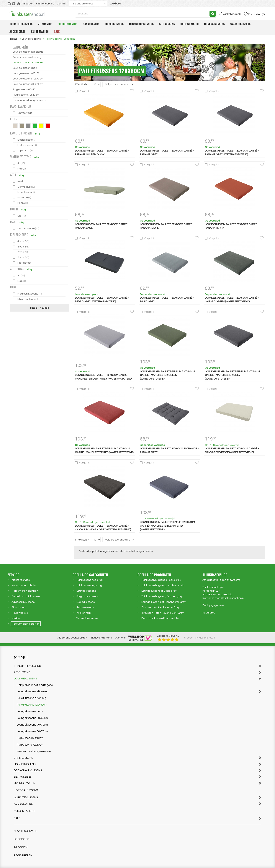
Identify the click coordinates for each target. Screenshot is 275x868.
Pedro (21, 203)
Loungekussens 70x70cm (28, 79)
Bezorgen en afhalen (24, 586)
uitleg (37, 133)
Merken (16, 618)
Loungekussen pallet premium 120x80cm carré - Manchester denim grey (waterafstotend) (167, 526)
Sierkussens (167, 24)
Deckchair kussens (141, 24)
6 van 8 (21, 247)
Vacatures (209, 613)
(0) (230, 14)
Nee (19, 169)
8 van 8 (21, 257)
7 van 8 (21, 252)
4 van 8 (21, 241)
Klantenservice (45, 4)
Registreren (23, 855)
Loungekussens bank (26, 68)
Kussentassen (40, 31)
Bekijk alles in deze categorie (35, 685)
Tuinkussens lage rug (89, 586)
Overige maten (189, 24)
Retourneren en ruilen (25, 591)
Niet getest (24, 263)
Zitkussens (45, 24)
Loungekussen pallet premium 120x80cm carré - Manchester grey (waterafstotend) (232, 375)
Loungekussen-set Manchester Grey (164, 602)
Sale (57, 31)
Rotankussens (85, 607)
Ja (19, 163)
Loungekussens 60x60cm (28, 73)
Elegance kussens (87, 596)
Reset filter (40, 308)
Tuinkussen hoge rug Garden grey (162, 596)
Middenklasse (25, 145)
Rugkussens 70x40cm (26, 95)
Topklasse (23, 151)
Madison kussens (28, 294)
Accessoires (17, 31)
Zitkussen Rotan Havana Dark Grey (163, 613)
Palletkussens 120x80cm (28, 63)
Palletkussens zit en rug (27, 57)
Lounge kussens (86, 591)
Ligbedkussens (114, 24)
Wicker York (84, 613)
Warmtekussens (240, 24)
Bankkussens (91, 24)
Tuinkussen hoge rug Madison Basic (163, 586)
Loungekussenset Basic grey (159, 591)
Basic (20, 181)
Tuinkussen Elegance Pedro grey (161, 580)
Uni (19, 216)
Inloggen (28, 4)
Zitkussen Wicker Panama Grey (160, 607)
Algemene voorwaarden (72, 638)
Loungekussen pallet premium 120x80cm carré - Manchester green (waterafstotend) (167, 375)
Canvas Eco (24, 187)
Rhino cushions (26, 299)
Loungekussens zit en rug (28, 52)
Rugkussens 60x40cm (26, 89)
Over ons (120, 638)
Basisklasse (24, 140)
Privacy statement (101, 638)
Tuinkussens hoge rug (90, 580)
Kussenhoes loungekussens (30, 100)
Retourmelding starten (26, 624)
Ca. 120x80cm (26, 228)
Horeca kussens (214, 24)
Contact (62, 4)
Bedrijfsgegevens (213, 605)
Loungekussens (67, 24)
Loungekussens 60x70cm (28, 84)
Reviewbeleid (20, 613)
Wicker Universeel (87, 618)
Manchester (24, 192)
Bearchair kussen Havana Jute (160, 618)
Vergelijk (84, 91)
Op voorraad (23, 113)
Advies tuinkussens (23, 602)
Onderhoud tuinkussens (26, 596)
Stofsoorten (18, 607)
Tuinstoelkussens (21, 24)
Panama (22, 198)
